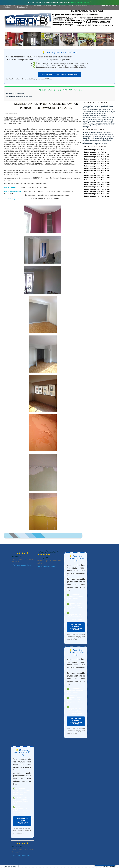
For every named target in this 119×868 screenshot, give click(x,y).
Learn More (105, 5)
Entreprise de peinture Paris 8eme (96, 168)
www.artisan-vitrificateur (12, 191)
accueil (10, 30)
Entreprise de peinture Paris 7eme (96, 166)
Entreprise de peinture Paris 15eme (97, 184)
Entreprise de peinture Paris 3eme (96, 157)
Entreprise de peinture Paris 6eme (96, 164)
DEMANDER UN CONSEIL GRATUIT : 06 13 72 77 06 (59, 74)
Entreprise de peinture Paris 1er (96, 152)
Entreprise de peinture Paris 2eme (96, 154)
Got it (115, 5)
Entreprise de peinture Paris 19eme (97, 194)
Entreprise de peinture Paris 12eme (97, 178)
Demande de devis (77, 30)
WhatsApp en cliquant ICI (80, 2)
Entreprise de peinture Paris (94, 150)
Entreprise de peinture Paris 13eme (97, 180)
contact (94, 30)
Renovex (23, 30)
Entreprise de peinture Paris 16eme (97, 187)
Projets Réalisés (56, 30)
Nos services (37, 30)
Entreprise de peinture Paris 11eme (97, 175)
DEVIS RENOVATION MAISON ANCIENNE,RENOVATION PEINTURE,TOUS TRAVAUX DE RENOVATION (46, 106)
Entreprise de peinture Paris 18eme (97, 191)
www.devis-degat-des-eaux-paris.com (17, 199)
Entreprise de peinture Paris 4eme (96, 159)
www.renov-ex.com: (11, 187)
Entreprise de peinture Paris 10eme (97, 173)
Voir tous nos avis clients (22, 565)
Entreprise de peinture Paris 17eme (97, 189)
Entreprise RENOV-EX (107, 866)
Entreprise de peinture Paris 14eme (97, 182)
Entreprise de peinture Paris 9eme (96, 171)
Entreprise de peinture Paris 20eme (97, 196)
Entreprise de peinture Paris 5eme (96, 161)
